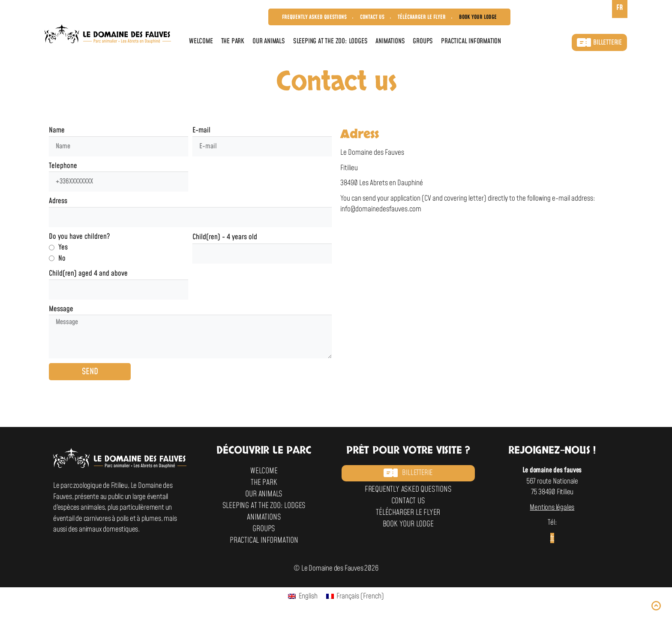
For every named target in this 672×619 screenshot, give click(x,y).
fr (552, 538)
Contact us (372, 17)
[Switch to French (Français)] (355, 597)
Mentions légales (552, 508)
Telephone (63, 166)
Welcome (201, 41)
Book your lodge (478, 17)
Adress (58, 201)
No (62, 258)
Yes (63, 247)
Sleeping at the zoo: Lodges (330, 41)
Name (57, 130)
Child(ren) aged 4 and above (88, 273)
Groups (423, 41)
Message (61, 309)
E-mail (201, 130)
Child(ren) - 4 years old (225, 237)
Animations (390, 41)
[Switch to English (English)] (303, 597)
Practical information (471, 41)
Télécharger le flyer (422, 17)
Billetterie (599, 42)
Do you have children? (79, 237)
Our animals (269, 41)
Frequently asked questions (314, 17)
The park (233, 41)
